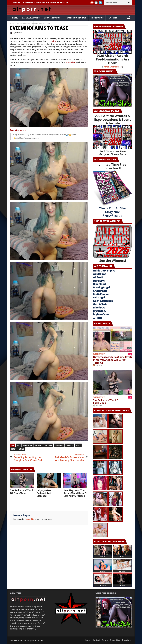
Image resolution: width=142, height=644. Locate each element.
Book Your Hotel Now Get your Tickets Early (113, 153)
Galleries (17, 24)
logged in (29, 519)
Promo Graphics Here (113, 67)
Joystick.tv (100, 311)
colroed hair (28, 445)
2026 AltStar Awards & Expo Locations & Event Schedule (113, 119)
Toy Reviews (97, 18)
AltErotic (98, 277)
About (88, 640)
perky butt (59, 445)
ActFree (18, 33)
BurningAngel (101, 287)
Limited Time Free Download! (113, 166)
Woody (99, 365)
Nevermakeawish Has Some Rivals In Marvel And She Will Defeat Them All (38, 2)
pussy (13, 449)
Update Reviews (52, 18)
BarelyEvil (99, 281)
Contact (96, 640)
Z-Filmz (98, 318)
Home (15, 18)
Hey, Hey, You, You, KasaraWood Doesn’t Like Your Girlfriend (75, 493)
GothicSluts (100, 304)
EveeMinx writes (18, 130)
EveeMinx (52, 41)
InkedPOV (99, 307)
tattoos (21, 449)
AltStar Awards (31, 18)
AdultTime (100, 274)
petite (78, 445)
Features (113, 18)
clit (18, 445)
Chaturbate (100, 291)
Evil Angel (99, 297)
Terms (105, 640)
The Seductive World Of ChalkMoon (22, 492)
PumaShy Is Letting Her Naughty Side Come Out (28, 458)
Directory (127, 640)
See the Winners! (113, 243)
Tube (29, 24)
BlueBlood (99, 284)
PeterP (99, 406)
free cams (48, 445)
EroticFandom (102, 294)
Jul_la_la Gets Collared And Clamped (44, 493)
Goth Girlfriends (103, 301)
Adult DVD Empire (104, 271)
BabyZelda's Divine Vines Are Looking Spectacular (69, 458)
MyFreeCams (101, 314)
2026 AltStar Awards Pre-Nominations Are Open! (113, 59)
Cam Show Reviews (76, 18)
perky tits (69, 445)
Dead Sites (115, 640)
